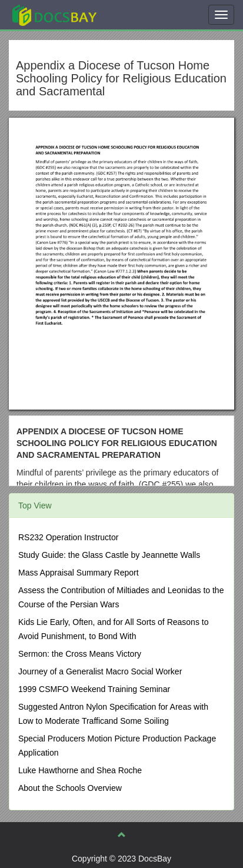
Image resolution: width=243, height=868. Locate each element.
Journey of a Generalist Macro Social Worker (100, 671)
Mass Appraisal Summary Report (79, 573)
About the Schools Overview (70, 788)
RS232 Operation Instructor (68, 537)
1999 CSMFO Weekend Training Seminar (94, 689)
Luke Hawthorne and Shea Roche (80, 770)
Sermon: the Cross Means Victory (80, 654)
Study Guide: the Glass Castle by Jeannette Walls (109, 555)
